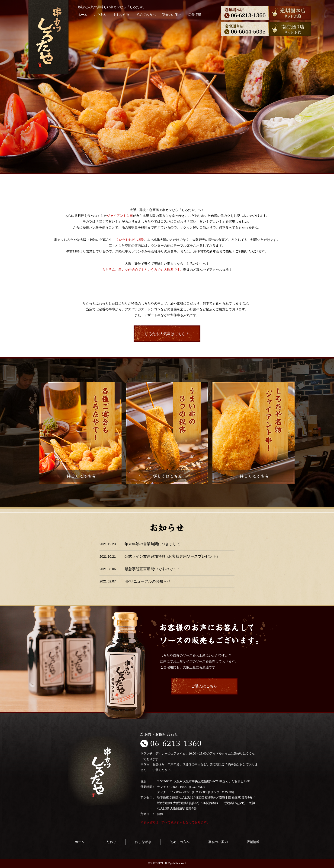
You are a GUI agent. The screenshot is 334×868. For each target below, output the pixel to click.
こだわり (100, 15)
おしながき (122, 15)
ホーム (83, 15)
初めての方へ (146, 15)
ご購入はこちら (204, 686)
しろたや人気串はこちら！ (167, 334)
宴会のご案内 (172, 15)
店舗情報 (195, 15)
